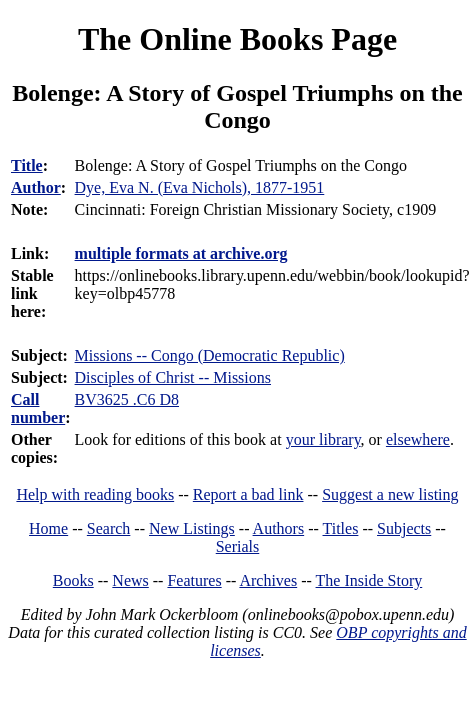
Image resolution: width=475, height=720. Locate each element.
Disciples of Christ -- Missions (173, 377)
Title (27, 165)
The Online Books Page (237, 39)
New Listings (192, 528)
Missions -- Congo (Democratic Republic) (210, 355)
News (130, 580)
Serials (238, 546)
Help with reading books (95, 494)
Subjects (404, 528)
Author (36, 187)
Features (194, 580)
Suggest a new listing (390, 494)
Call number (38, 408)
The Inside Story (369, 580)
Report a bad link (248, 494)
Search (109, 528)
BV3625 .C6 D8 (127, 399)
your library (323, 439)
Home (48, 528)
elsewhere (418, 439)
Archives (268, 580)
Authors (279, 528)
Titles (341, 528)
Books (73, 580)
